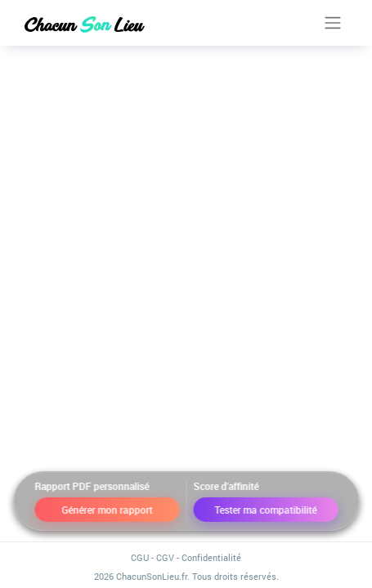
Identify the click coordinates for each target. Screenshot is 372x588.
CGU (140, 557)
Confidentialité (211, 557)
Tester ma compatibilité (265, 510)
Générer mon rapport (107, 510)
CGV (165, 557)
